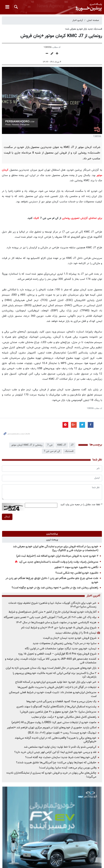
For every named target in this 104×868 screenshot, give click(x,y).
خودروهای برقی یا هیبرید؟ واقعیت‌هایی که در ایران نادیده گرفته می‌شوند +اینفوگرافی (56, 740)
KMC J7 (62, 445)
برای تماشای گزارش (91, 218)
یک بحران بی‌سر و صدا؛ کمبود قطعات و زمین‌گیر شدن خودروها (61, 701)
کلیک (36, 218)
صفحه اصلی (93, 20)
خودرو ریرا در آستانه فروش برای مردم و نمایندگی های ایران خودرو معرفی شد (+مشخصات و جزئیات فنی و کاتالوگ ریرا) (56, 549)
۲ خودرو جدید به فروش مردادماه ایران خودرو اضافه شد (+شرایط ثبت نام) (57, 556)
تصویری (75, 218)
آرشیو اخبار (78, 20)
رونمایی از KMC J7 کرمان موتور (27, 445)
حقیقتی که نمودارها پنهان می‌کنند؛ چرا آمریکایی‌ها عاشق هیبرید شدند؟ (56, 763)
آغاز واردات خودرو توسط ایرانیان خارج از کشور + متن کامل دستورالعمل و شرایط (52, 612)
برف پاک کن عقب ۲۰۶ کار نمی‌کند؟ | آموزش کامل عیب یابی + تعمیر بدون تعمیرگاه (50, 617)
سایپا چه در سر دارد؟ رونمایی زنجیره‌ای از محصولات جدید (65, 643)
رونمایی (66, 218)
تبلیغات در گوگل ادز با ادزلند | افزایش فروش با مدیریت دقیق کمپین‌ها (57, 687)
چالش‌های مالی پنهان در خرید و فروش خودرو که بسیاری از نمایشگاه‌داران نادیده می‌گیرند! (51, 775)
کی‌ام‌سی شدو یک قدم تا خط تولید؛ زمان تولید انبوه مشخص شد (60, 747)
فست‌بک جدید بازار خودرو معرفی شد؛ (84, 29)
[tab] (52, 534)
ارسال (7, 517)
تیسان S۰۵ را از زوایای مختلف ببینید (76, 633)
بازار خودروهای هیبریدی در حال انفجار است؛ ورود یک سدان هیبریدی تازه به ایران (51, 668)
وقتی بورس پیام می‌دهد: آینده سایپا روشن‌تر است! (68, 768)
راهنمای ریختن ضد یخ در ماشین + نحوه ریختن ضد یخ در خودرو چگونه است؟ (55, 588)
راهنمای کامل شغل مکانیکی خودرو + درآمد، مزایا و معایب (64, 717)
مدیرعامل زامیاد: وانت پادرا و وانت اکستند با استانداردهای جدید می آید (59, 562)
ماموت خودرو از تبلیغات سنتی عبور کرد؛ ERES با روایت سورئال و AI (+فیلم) (54, 722)
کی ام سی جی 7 (52, 451)
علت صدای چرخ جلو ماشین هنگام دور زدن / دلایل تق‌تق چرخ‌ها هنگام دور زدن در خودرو (52, 580)
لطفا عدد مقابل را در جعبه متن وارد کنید (81, 505)
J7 (72, 445)
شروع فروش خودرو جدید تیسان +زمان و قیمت (70, 638)
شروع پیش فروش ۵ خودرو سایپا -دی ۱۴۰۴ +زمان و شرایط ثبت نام (59, 628)
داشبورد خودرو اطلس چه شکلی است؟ (77, 573)
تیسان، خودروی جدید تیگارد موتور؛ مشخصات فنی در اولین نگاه (61, 649)
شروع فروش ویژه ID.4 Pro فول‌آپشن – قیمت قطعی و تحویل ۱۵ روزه (57, 654)
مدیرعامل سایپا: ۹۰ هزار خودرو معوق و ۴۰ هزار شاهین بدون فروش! (58, 712)
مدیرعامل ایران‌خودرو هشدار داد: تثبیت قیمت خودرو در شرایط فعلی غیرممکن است (53, 694)
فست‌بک (69, 451)
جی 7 (50, 445)
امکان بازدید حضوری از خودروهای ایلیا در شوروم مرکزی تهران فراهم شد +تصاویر (52, 728)
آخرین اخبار (93, 596)
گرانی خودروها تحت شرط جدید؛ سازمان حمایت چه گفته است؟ (61, 757)
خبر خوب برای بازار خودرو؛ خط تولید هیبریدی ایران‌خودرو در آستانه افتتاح (56, 682)
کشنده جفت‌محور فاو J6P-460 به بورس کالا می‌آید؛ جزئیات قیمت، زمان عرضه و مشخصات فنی (51, 661)
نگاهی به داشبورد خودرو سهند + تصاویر (76, 567)
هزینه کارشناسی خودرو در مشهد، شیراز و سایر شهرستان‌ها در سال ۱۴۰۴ (56, 623)
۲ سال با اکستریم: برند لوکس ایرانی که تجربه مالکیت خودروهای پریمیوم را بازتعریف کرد (55, 675)
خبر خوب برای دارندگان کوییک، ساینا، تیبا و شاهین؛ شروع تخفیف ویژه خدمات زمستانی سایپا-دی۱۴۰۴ (52, 605)
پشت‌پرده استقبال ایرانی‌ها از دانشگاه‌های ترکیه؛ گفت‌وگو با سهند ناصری (56, 707)
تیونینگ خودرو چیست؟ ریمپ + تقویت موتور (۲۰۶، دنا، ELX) (62, 733)
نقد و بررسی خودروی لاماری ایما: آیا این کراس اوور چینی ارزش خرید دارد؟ (55, 752)
